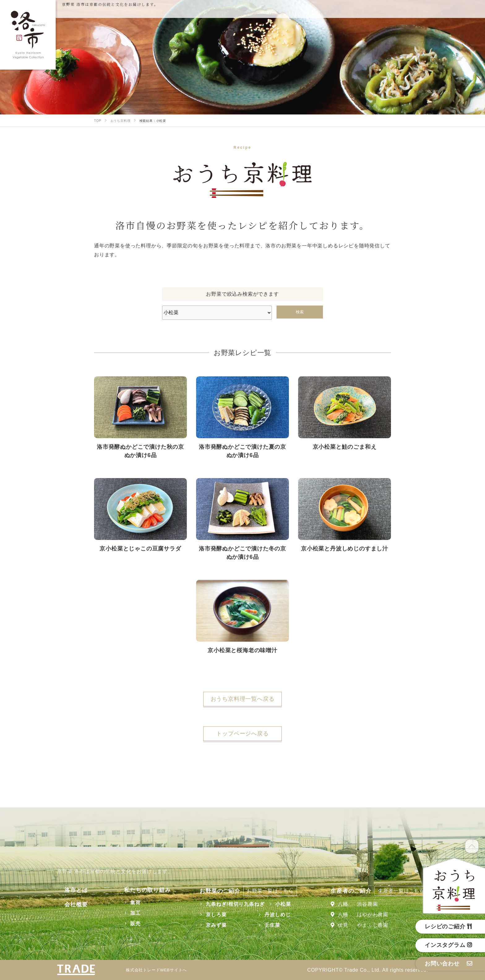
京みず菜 (211, 925)
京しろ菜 (211, 915)
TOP (472, 846)
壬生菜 (267, 925)
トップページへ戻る (242, 734)
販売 (126, 924)
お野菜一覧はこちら (265, 891)
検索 (300, 312)
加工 (126, 913)
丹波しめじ (273, 915)
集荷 (126, 903)
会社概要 (69, 905)
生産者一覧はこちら (401, 891)
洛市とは (69, 890)
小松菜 (278, 904)
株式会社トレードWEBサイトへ (161, 970)
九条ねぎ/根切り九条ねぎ (230, 904)
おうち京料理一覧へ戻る (243, 699)
